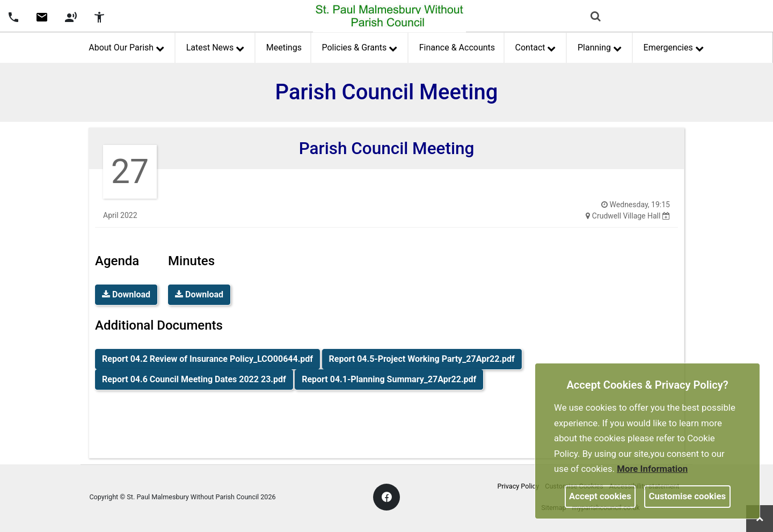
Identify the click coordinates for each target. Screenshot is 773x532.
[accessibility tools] (99, 16)
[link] (42, 21)
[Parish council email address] (42, 16)
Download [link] (126, 294)
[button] (596, 17)
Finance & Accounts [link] (457, 48)
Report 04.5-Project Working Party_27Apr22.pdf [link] (422, 359)
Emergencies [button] (674, 46)
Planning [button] (600, 46)
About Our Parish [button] (126, 46)
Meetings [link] (284, 48)
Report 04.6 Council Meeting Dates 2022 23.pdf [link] (194, 379)
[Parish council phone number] (13, 16)
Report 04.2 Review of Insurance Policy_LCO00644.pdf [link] (207, 359)
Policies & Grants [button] (359, 46)
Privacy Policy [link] (519, 486)
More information (652, 469)
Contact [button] (535, 46)
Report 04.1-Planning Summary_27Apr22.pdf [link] (389, 379)
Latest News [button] (215, 46)
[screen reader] (71, 16)
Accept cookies (600, 496)
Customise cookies (688, 496)
